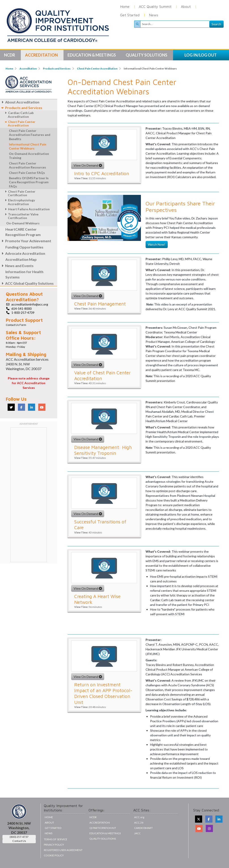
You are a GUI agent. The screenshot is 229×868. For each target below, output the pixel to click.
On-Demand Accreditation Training (29, 156)
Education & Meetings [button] (92, 55)
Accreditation (28, 68)
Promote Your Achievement (26, 241)
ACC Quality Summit (155, 6)
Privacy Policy (54, 845)
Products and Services (57, 68)
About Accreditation (20, 102)
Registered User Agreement (63, 850)
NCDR (93, 817)
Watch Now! (157, 244)
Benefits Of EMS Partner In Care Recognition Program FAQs (29, 182)
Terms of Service (56, 839)
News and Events (17, 266)
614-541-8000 (21, 309)
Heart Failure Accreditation (27, 209)
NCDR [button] (10, 55)
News (154, 15)
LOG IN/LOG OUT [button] (201, 55)
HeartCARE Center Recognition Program (23, 232)
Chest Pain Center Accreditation (97, 68)
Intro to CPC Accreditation (102, 173)
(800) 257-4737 (19, 837)
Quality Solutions (103, 839)
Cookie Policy (54, 855)
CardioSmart (143, 828)
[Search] (175, 24)
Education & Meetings (105, 833)
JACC (137, 833)
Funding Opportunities (24, 247)
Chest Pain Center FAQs (27, 173)
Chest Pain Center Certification (19, 193)
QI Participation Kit (103, 828)
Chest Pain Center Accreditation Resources (28, 165)
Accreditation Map (21, 259)
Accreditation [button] (42, 55)
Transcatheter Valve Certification (21, 216)
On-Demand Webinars (23, 223)
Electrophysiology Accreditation (19, 202)
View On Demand (88, 165)
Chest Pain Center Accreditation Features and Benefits (30, 135)
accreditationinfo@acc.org (30, 304)
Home (125, 6)
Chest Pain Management (100, 304)
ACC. (139, 817)
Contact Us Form (16, 325)
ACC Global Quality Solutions (27, 283)
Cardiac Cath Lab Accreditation (18, 115)
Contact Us (19, 841)
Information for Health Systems (24, 274)
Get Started (130, 15)
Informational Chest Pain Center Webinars (28, 146)
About (186, 6)
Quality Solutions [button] (147, 55)
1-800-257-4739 (23, 313)
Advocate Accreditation (23, 253)
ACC (139, 823)
